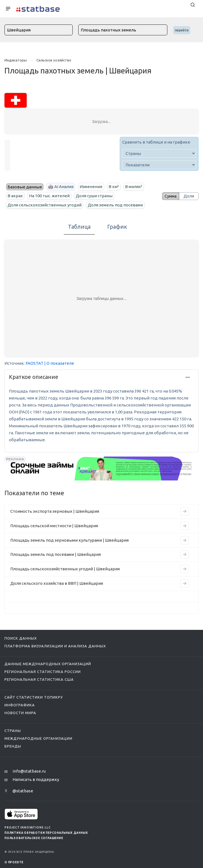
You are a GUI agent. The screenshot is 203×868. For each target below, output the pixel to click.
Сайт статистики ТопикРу (34, 697)
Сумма (169, 196)
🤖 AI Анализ (61, 187)
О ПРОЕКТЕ (14, 862)
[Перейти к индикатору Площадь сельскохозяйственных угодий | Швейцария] (185, 569)
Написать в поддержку (36, 779)
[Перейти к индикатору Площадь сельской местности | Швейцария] (185, 526)
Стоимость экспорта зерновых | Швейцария (55, 511)
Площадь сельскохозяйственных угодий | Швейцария (65, 569)
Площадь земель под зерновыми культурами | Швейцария (69, 540)
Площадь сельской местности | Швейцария (54, 526)
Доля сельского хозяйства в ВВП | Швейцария (57, 583)
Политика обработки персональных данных (46, 833)
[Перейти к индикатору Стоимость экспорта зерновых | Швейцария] (185, 511)
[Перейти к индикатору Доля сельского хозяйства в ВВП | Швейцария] (185, 583)
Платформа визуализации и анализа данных (55, 646)
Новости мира (20, 713)
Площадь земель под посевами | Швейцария (56, 554)
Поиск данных (21, 638)
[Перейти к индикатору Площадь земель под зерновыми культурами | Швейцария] (185, 540)
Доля (189, 196)
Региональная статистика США (39, 679)
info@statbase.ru (29, 771)
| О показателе (59, 363)
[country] (159, 153)
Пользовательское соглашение (34, 838)
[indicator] (159, 165)
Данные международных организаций (48, 664)
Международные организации (38, 738)
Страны (13, 731)
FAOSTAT (35, 363)
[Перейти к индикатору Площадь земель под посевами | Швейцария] (185, 554)
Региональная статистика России (43, 672)
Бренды (13, 746)
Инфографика (20, 705)
